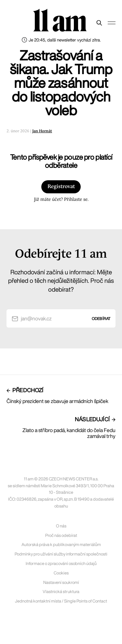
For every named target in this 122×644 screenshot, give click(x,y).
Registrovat (61, 187)
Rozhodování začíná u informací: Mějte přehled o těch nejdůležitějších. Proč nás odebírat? (61, 281)
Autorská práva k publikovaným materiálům (61, 545)
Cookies (61, 573)
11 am (60, 21)
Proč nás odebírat (61, 535)
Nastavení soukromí (61, 582)
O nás (61, 526)
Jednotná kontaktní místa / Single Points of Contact (61, 601)
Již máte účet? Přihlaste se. (61, 200)
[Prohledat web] (99, 23)
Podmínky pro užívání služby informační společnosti (61, 554)
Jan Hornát (42, 131)
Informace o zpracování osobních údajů (61, 563)
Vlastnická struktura (61, 592)
